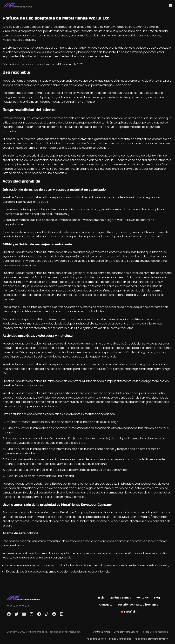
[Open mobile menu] (171, 5)
